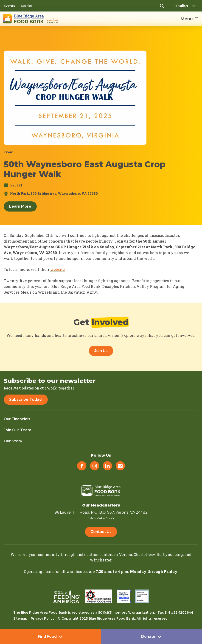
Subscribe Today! (26, 399)
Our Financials (17, 419)
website (58, 269)
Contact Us (101, 532)
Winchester (101, 560)
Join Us (101, 351)
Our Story (13, 441)
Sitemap (20, 618)
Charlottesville (147, 554)
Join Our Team (17, 430)
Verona (125, 554)
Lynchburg (173, 554)
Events (9, 6)
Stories (27, 6)
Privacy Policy (43, 618)
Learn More (20, 206)
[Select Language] (187, 6)
